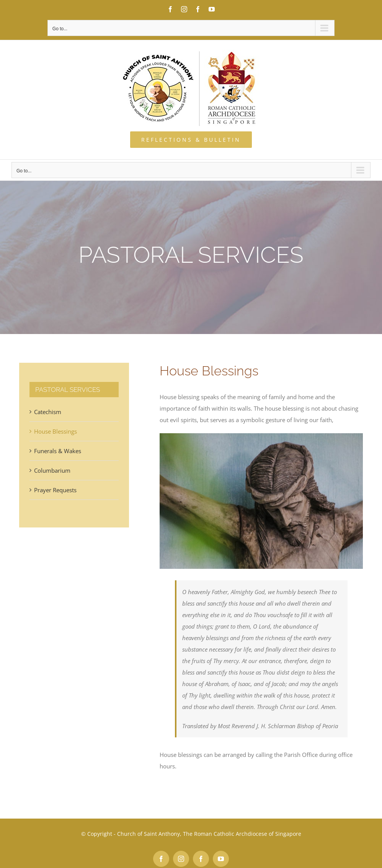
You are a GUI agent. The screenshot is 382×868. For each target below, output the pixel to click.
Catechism (48, 412)
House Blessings (56, 431)
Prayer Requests (55, 490)
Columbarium (52, 470)
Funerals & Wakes (58, 451)
